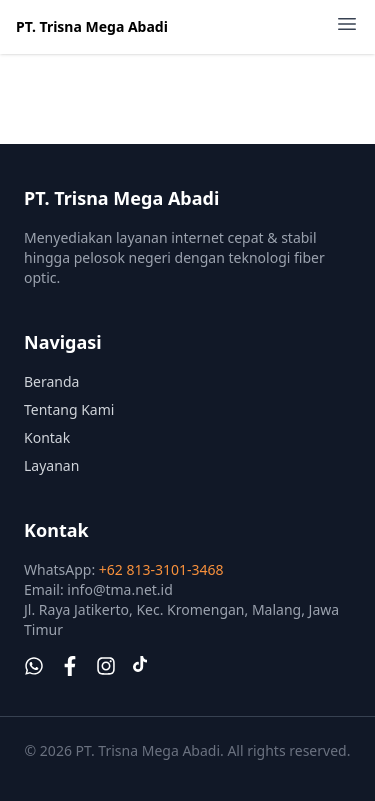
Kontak (47, 437)
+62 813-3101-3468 (161, 569)
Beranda (51, 381)
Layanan (51, 465)
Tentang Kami (69, 409)
